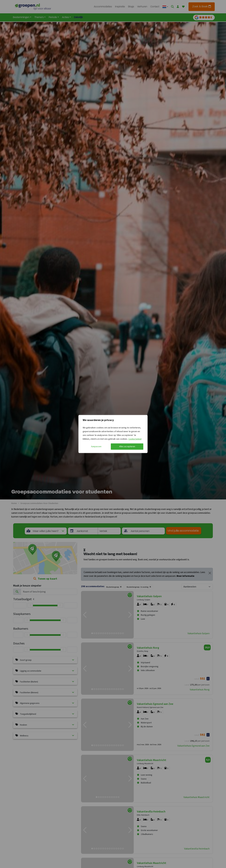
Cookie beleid (135, 439)
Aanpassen (96, 447)
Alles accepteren (127, 447)
